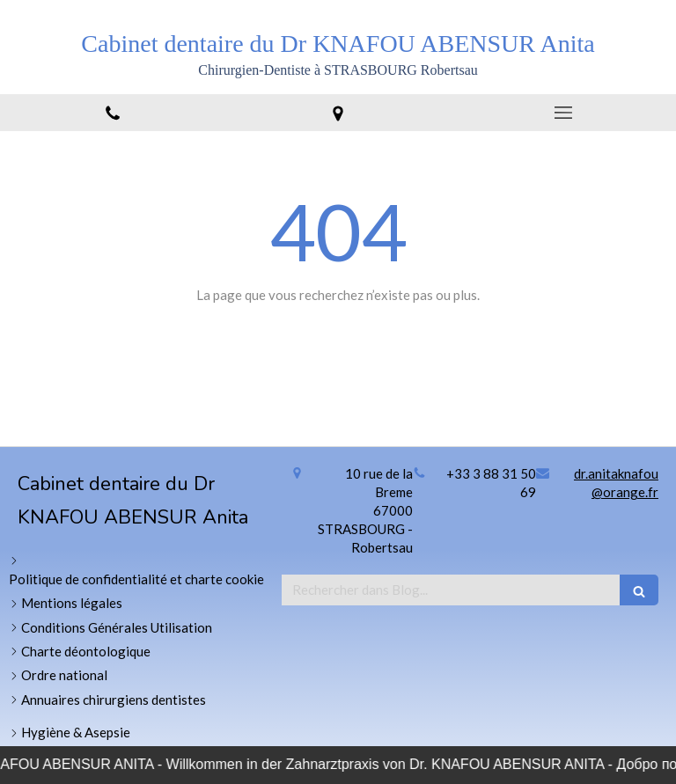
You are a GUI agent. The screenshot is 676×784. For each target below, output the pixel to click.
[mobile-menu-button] (563, 113)
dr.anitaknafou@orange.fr (616, 483)
